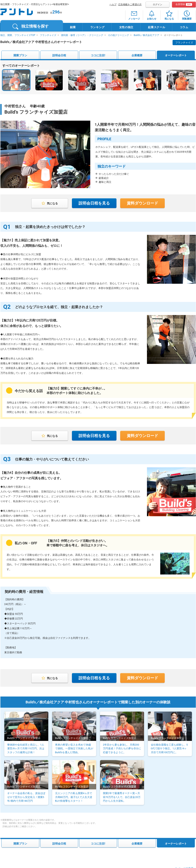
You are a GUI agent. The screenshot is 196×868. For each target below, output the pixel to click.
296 (56, 12)
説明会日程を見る (94, 203)
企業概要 (137, 55)
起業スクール (157, 27)
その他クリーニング (118, 35)
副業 (73, 27)
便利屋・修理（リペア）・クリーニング (82, 35)
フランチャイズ (48, 35)
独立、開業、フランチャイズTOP (18, 35)
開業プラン (20, 55)
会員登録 (184, 4)
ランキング (98, 27)
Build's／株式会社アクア (146, 35)
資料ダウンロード (142, 203)
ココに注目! (98, 55)
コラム (184, 27)
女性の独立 (126, 27)
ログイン (158, 4)
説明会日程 (59, 55)
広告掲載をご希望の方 (130, 4)
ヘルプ (113, 4)
